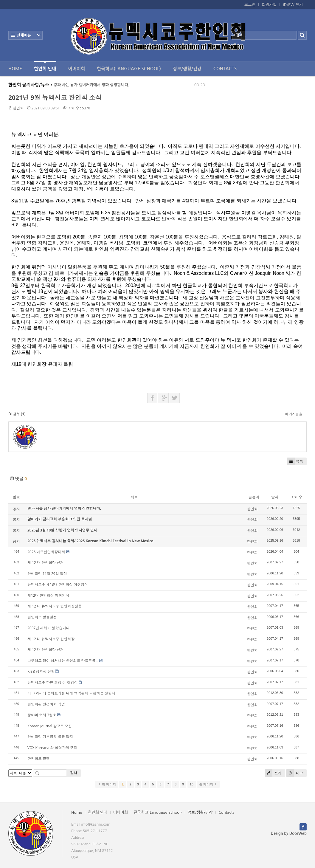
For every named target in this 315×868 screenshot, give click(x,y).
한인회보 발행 (39, 758)
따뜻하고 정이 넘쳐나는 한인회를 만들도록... (63, 661)
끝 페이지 (208, 784)
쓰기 (273, 773)
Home (15, 69)
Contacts (225, 69)
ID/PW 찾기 (293, 5)
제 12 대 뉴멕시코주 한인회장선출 (55, 606)
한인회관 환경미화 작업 (46, 704)
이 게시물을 (294, 414)
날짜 (275, 497)
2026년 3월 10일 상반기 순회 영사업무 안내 (62, 530)
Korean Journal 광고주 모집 (50, 726)
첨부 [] (17, 414)
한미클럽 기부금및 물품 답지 (50, 737)
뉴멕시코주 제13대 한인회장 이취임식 (58, 584)
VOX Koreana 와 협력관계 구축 (52, 748)
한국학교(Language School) (129, 69)
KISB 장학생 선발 (41, 671)
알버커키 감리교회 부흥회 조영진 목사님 (60, 519)
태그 (295, 773)
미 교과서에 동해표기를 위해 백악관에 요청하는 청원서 (71, 693)
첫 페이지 (107, 784)
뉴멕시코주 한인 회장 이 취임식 (52, 682)
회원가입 (269, 5)
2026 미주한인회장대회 (46, 552)
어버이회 (77, 69)
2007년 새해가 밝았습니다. (49, 628)
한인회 (18, 108)
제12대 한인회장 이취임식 (48, 595)
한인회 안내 (45, 66)
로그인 (250, 5)
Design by (289, 834)
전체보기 (25, 35)
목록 (295, 461)
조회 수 (296, 497)
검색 (74, 773)
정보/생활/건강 (187, 69)
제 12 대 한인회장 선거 (46, 563)
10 (192, 784)
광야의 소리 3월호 (42, 715)
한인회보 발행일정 (42, 617)
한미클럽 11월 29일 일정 (47, 574)
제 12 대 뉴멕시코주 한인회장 (51, 639)
